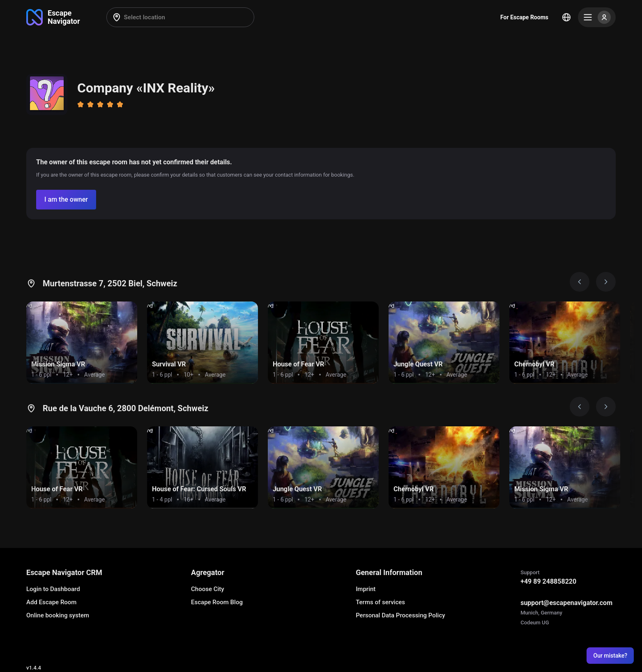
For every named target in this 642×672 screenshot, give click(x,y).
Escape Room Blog (217, 602)
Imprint (366, 589)
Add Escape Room (51, 602)
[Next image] (606, 282)
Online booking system (58, 615)
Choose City (208, 589)
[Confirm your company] (66, 200)
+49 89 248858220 (548, 581)
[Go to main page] (53, 17)
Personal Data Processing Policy (400, 615)
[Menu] (597, 17)
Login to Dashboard (53, 589)
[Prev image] (580, 282)
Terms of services (380, 602)
